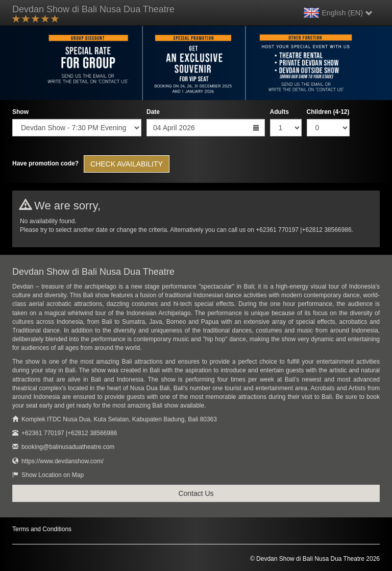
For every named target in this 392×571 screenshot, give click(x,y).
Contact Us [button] (196, 493)
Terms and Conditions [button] (42, 529)
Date (153, 112)
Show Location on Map (53, 475)
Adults (279, 112)
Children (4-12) (328, 112)
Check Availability (127, 164)
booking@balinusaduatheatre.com (68, 447)
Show (20, 112)
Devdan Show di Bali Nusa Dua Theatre (93, 14)
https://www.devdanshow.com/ (63, 461)
